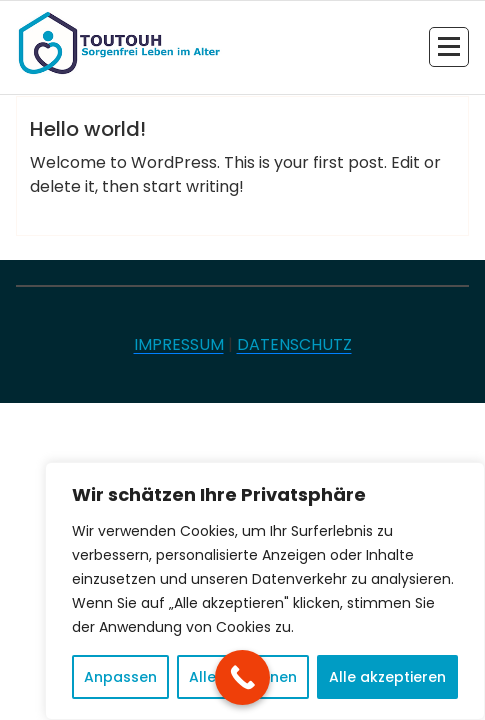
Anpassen (120, 677)
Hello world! (88, 129)
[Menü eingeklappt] (449, 47)
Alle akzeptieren (387, 677)
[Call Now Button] (242, 677)
